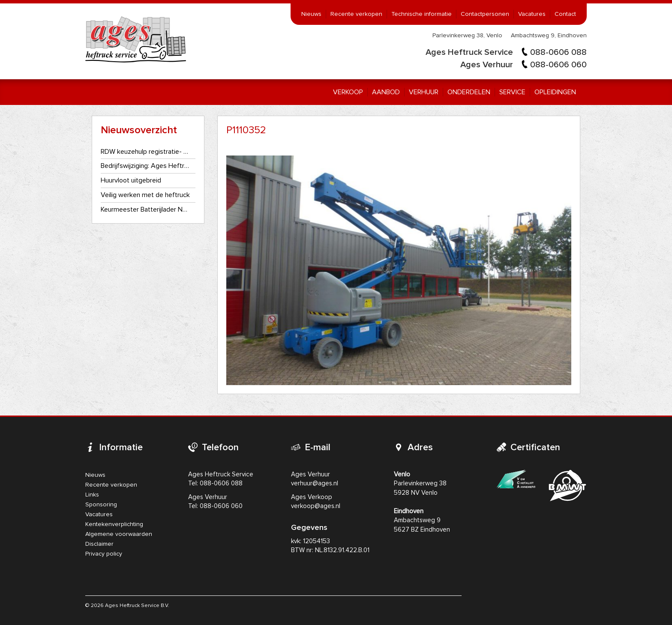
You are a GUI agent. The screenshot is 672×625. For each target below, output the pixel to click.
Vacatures (532, 14)
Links (92, 495)
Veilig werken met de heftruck (145, 195)
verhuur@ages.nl (315, 483)
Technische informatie (421, 14)
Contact (565, 14)
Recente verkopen (356, 14)
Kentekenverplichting (114, 524)
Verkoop (348, 92)
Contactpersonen (485, 14)
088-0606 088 (558, 52)
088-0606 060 (558, 65)
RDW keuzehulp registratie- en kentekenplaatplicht (145, 152)
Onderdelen (469, 92)
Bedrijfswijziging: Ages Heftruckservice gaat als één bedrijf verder (145, 166)
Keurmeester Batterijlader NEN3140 (145, 209)
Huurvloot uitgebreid (131, 180)
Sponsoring (101, 505)
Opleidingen (555, 92)
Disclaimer (99, 544)
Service (512, 92)
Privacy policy (104, 554)
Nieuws (311, 14)
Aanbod (386, 92)
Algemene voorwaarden (119, 534)
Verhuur (424, 92)
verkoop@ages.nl (316, 506)
